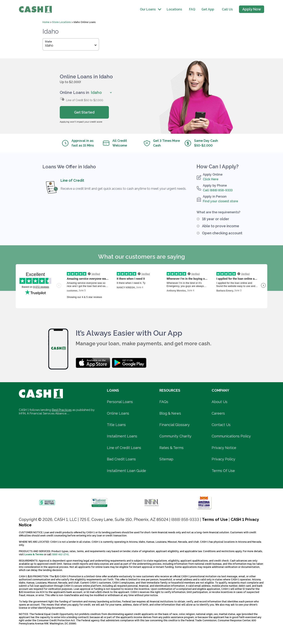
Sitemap (166, 459)
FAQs (164, 402)
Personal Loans (120, 402)
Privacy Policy (223, 459)
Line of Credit (72, 180)
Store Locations (62, 22)
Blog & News (170, 413)
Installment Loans (122, 436)
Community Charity (175, 436)
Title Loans (116, 425)
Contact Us (221, 425)
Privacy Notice (224, 448)
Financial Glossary (175, 425)
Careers (218, 413)
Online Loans (118, 413)
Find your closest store (220, 201)
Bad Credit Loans (121, 459)
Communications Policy (231, 436)
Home (46, 22)
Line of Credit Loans (124, 448)
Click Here (211, 179)
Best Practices (62, 410)
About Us (220, 402)
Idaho (71, 45)
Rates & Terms (171, 448)
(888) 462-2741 (60, 554)
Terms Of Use (223, 471)
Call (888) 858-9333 (218, 190)
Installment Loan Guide (126, 471)
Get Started (84, 112)
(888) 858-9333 (185, 519)
